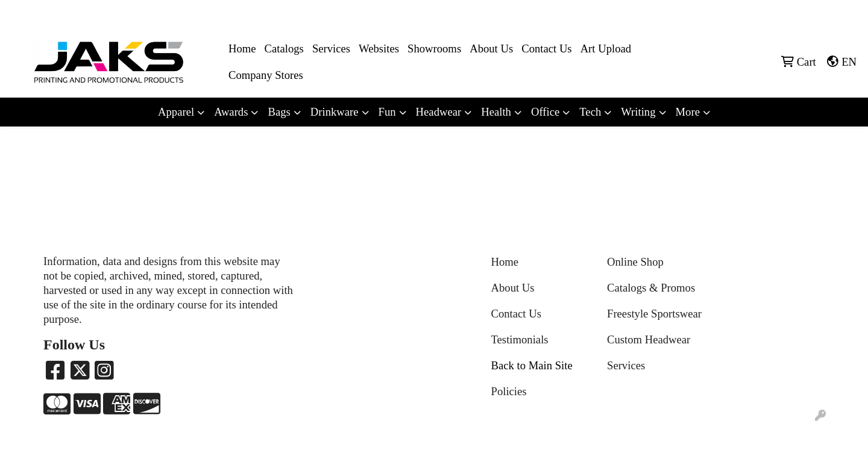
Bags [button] (279, 112)
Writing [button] (638, 112)
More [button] (688, 112)
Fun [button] (387, 112)
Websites (379, 48)
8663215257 (730, 13)
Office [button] (545, 112)
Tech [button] (590, 112)
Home (242, 48)
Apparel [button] (176, 112)
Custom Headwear (649, 339)
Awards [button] (231, 112)
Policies (509, 391)
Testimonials (520, 339)
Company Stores (266, 75)
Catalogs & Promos (651, 288)
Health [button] (496, 112)
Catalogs (284, 48)
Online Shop (635, 262)
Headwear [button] (439, 112)
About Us (491, 48)
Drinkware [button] (335, 112)
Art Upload (606, 48)
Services (331, 48)
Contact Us (546, 48)
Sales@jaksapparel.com (809, 13)
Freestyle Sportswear (654, 314)
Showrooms (434, 48)
